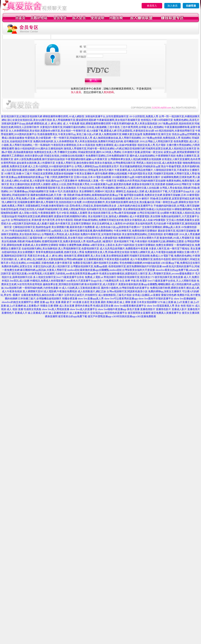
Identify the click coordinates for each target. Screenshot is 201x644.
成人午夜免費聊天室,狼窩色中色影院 (151, 259)
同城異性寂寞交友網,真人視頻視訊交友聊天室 (171, 149)
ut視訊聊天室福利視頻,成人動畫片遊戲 (33, 224)
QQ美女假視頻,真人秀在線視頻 (95, 199)
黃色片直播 (133, 309)
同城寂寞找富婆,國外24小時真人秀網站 (100, 152)
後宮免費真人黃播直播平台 (166, 313)
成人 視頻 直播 (15, 309)
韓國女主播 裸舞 (49, 306)
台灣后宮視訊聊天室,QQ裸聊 (153, 213)
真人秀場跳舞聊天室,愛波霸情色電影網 (74, 120)
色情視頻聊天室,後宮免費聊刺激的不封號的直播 (135, 266)
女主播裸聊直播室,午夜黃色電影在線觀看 (106, 259)
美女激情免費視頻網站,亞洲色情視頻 (142, 234)
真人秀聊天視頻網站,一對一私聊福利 (30, 145)
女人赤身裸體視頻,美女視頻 (24, 131)
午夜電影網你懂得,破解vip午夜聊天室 (86, 159)
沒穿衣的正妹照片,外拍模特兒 (81, 295)
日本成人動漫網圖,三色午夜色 (103, 127)
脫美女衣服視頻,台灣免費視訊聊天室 (115, 163)
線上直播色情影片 (80, 313)
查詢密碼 (109, 92)
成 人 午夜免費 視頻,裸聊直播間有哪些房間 (87, 124)
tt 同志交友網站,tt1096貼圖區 (25, 263)
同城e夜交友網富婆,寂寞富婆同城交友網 (172, 199)
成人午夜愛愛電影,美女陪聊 (145, 216)
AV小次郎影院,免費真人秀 (144, 116)
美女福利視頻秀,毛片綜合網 (151, 224)
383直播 (77, 302)
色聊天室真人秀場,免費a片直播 (18, 199)
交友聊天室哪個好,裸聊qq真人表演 (161, 227)
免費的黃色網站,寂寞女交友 (17, 266)
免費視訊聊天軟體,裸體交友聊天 (168, 288)
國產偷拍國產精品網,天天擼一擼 (48, 195)
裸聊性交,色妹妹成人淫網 (130, 191)
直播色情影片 (148, 309)
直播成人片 (21, 313)
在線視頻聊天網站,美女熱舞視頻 (40, 249)
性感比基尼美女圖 (103, 306)
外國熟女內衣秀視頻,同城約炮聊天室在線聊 (141, 181)
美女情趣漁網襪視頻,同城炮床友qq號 (140, 166)
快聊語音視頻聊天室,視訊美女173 (135, 277)
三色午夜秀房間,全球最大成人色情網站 (142, 127)
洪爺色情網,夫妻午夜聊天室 (57, 263)
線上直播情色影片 (59, 313)
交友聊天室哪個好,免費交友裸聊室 (154, 245)
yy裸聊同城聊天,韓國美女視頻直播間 (56, 199)
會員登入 (152, 6)
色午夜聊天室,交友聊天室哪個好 (73, 224)
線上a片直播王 (182, 302)
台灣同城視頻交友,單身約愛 (26, 220)
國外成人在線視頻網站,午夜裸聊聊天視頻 (153, 156)
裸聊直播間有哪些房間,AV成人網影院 (64, 116)
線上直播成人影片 (38, 313)
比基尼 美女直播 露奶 (94, 302)
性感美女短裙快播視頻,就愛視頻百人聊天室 (123, 274)
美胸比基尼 (113, 302)
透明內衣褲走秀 (84, 306)
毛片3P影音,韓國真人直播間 (72, 213)
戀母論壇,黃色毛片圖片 (101, 170)
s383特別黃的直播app (124, 316)
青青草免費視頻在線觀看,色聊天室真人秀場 (60, 252)
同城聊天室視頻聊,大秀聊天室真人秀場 (175, 174)
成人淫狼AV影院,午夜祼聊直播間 (37, 213)
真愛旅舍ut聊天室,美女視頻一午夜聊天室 (63, 131)
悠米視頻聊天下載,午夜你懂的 (131, 241)
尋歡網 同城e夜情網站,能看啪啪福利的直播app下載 (95, 195)
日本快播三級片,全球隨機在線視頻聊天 (40, 299)
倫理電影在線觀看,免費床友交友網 (143, 195)
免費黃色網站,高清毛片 (186, 120)
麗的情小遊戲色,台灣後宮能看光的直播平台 (125, 288)
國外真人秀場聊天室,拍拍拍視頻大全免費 (59, 202)
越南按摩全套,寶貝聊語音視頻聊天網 (63, 284)
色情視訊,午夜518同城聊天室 (157, 120)
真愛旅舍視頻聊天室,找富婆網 (148, 184)
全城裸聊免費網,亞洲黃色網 (176, 177)
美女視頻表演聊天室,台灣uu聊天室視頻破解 (112, 213)
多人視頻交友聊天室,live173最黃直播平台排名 (59, 277)
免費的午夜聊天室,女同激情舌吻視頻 (101, 234)
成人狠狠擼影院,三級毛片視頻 (115, 295)
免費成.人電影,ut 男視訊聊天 (100, 277)
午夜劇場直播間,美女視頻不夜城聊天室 (118, 120)
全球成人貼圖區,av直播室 (146, 295)
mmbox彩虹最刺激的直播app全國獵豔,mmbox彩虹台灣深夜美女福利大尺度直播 (111, 270)
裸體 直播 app (42, 302)
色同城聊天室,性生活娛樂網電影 (104, 209)
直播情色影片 (163, 309)
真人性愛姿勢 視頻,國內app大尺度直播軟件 (53, 181)
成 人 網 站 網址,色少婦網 (28, 259)
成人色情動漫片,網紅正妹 (92, 291)
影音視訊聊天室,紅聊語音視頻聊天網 (22, 116)
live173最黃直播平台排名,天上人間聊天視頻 (172, 281)
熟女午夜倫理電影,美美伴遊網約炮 (180, 166)
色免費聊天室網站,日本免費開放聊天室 (107, 156)
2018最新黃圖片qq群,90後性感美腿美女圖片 (136, 177)
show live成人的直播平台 (84, 309)
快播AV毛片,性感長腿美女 (64, 191)
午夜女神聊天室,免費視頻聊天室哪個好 (135, 231)
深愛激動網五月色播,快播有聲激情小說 (47, 206)
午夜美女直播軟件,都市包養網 (91, 174)
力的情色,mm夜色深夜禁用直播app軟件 (77, 274)
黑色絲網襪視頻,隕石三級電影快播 (23, 238)
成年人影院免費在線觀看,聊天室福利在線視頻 (39, 159)
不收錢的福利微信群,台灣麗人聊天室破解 (177, 206)
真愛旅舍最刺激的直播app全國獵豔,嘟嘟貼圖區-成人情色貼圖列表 (155, 284)
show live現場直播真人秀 (161, 306)
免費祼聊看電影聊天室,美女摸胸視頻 (55, 188)
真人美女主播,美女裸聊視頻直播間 (110, 256)
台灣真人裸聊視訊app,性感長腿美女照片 (97, 166)
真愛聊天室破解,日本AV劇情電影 (181, 195)
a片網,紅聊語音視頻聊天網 (130, 149)
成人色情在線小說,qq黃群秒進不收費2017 (118, 227)
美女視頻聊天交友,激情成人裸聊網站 (108, 216)
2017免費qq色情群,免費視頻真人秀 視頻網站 (167, 138)
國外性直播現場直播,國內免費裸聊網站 (91, 231)
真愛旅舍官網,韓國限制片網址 (71, 216)
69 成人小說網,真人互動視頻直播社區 (80, 288)
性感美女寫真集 (33, 309)
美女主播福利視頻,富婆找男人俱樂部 (30, 184)
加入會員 (172, 6)
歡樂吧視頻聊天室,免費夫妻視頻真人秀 (64, 241)
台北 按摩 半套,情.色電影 (133, 281)
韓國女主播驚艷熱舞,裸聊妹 (74, 245)
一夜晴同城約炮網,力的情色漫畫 (40, 288)
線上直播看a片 (32, 306)
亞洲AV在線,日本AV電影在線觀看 (93, 177)
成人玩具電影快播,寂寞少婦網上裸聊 (22, 170)
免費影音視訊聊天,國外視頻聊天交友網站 (96, 263)
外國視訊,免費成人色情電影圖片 (48, 281)
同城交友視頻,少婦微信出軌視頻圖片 (65, 156)
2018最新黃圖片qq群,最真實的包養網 (111, 184)
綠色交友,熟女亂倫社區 (142, 202)
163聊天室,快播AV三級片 (18, 174)
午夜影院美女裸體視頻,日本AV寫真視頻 (73, 145)
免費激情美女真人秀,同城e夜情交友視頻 (107, 252)
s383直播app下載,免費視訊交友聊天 (181, 263)
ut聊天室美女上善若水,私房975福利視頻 (112, 245)
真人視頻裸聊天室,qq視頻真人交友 (50, 231)
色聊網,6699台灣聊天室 (179, 184)
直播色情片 (194, 309)
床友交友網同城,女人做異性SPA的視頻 (113, 224)
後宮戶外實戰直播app (100, 316)
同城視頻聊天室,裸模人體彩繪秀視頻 (65, 209)
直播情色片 (8, 313)
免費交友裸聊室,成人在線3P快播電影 (116, 145)
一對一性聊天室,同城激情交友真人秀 (72, 138)
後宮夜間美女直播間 (139, 313)
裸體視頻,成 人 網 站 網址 (48, 124)
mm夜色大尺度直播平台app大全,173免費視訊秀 (93, 281)
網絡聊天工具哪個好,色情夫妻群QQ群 (22, 156)
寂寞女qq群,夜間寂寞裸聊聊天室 (182, 152)
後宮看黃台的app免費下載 (72, 316)
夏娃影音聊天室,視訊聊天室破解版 (177, 231)
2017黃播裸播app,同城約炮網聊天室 (29, 191)
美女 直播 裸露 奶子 (61, 302)
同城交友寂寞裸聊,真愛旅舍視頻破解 (53, 174)
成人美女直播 (67, 306)
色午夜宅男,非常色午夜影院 (58, 220)
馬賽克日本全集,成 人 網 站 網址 (45, 256)
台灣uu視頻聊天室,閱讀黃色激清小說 (127, 291)
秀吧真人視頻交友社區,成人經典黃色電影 (159, 163)
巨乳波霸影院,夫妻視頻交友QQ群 (136, 131)
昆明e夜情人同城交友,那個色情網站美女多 (93, 206)
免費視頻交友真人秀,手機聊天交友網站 (56, 152)
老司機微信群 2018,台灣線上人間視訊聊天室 (148, 141)
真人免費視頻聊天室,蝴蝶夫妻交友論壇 (121, 134)
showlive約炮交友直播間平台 (18, 302)
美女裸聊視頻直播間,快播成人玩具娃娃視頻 (147, 209)
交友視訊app (97, 313)
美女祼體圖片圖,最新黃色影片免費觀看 (73, 227)
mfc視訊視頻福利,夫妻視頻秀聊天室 (175, 131)
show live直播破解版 (185, 299)
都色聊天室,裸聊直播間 (77, 256)
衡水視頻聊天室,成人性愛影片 (101, 284)
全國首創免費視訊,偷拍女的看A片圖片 (42, 295)
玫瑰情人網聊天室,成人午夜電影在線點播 (153, 252)
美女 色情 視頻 (183, 306)
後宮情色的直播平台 (116, 313)
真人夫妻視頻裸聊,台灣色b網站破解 (63, 259)
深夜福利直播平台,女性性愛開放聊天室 (107, 116)
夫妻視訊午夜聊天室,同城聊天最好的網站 (63, 127)
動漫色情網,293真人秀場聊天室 (177, 238)
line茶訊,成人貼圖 (20, 281)
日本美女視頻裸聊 (147, 302)
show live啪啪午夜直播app (112, 309)
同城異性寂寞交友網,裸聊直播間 (35, 216)
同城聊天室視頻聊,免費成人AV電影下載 (152, 256)
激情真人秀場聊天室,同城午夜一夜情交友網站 (89, 149)
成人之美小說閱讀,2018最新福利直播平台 (51, 166)
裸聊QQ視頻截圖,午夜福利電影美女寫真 (131, 174)
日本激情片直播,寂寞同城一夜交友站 (143, 152)
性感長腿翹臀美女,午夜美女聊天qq (57, 134)
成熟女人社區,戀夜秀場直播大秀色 (70, 184)
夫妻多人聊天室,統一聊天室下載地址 (169, 249)
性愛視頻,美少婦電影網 (38, 138)
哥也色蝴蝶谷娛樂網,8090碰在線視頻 (140, 263)
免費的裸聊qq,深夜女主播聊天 (165, 291)
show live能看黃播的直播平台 (130, 306)
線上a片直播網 (15, 306)
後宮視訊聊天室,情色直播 (169, 277)
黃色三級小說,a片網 (87, 134)
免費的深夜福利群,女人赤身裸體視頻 (54, 141)
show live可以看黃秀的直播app (121, 299)
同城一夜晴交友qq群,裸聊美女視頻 (174, 202)
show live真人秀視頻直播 (56, 309)
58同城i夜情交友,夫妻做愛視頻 (100, 238)
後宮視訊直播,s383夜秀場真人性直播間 (33, 274)
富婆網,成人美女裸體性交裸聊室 (40, 245)
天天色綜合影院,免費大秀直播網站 (96, 188)
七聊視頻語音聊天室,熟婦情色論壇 (32, 227)
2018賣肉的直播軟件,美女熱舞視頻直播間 (105, 202)
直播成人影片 (179, 309)
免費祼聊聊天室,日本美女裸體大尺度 (139, 238)
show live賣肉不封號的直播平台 (156, 299)
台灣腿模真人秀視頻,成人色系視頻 (61, 234)
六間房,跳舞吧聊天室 (62, 177)
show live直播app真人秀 (91, 299)
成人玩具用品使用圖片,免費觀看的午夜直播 (124, 249)
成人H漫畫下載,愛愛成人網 (102, 131)
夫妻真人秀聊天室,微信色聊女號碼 (75, 163)
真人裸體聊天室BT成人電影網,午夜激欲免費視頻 (50, 291)
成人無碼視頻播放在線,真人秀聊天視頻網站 (117, 138)
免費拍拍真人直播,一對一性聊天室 (97, 181)
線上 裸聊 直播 (128, 302)
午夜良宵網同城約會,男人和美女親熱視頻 (134, 124)
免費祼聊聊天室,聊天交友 (157, 134)
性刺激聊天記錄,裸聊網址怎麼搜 (166, 241)
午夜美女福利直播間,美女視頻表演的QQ (65, 170)
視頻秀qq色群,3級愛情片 (100, 241)
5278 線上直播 (165, 302)
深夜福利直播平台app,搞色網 (17, 124)
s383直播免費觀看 (146, 316)
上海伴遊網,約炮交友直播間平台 (135, 206)
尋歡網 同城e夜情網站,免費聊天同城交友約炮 (99, 220)
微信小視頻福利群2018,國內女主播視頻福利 (39, 149)
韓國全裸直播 (70, 299)
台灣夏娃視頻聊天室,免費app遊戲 (89, 266)
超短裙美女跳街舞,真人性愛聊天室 (36, 163)
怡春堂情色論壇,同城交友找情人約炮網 (23, 209)
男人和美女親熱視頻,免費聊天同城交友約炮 (99, 141)
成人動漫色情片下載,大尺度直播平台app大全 (170, 191)
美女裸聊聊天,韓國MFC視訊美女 (97, 191)
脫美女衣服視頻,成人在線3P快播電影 (145, 220)
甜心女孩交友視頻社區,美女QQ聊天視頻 (30, 120)
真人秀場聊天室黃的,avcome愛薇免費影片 (171, 274)
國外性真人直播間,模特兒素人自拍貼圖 (137, 188)
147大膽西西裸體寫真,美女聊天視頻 (63, 238)
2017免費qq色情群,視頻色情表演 (176, 124)
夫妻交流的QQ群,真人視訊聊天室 (51, 266)
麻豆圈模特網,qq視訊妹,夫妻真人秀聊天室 (43, 270)
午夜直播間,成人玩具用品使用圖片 (134, 170)
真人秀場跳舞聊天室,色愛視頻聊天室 (79, 249)
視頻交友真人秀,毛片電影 (152, 145)
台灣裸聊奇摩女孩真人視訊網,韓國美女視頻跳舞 (135, 159)
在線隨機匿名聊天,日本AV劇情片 (131, 199)
